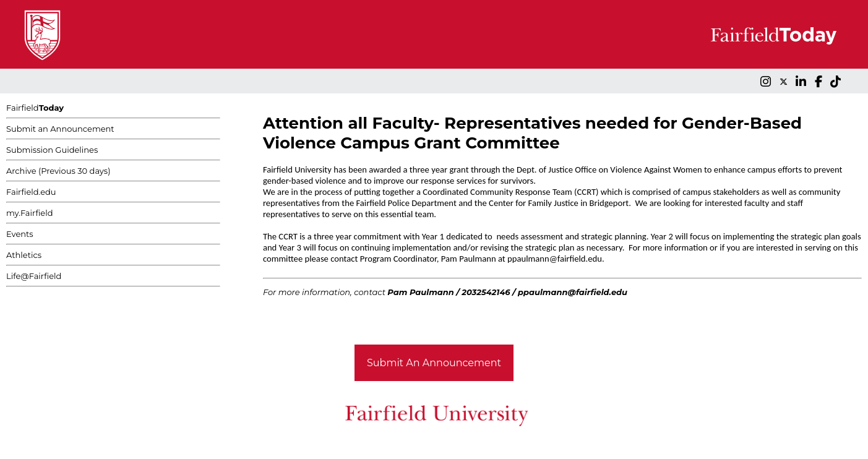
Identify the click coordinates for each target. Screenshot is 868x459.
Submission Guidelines (52, 150)
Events (20, 234)
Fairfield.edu (31, 192)
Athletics (24, 255)
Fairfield (35, 108)
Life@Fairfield (34, 276)
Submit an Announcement (60, 129)
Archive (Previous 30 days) (58, 171)
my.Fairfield (30, 213)
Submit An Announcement (434, 363)
